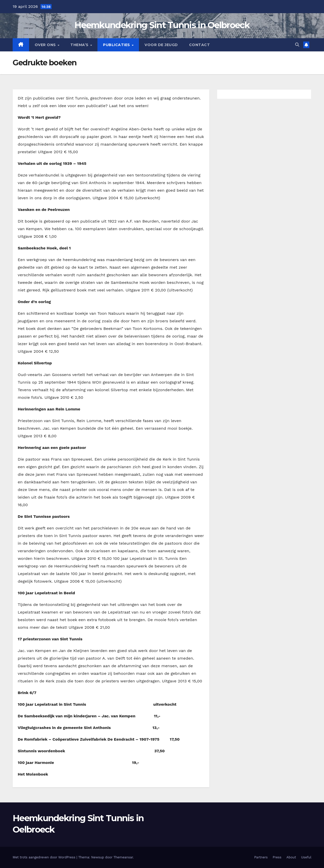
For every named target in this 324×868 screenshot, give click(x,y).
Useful (306, 857)
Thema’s (80, 45)
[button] (297, 45)
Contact (200, 45)
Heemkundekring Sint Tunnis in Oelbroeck (162, 25)
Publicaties (117, 45)
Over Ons (46, 45)
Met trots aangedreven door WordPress (45, 857)
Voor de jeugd (161, 45)
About (291, 857)
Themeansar (123, 857)
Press (277, 857)
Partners (261, 857)
